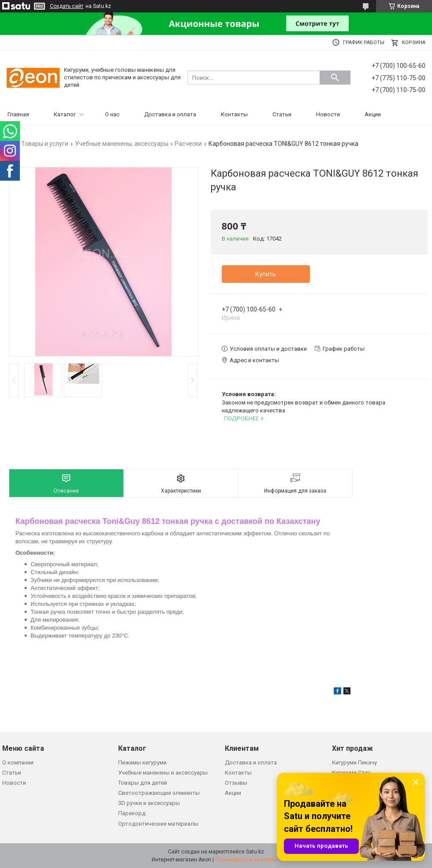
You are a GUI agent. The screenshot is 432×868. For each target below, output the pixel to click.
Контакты (234, 114)
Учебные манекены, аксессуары (122, 144)
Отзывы (236, 783)
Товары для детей (143, 783)
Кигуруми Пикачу (354, 762)
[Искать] (335, 78)
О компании (18, 762)
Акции (373, 114)
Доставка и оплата (170, 114)
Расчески (188, 144)
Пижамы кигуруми (142, 762)
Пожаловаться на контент (248, 860)
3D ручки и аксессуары (149, 803)
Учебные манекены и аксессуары (163, 773)
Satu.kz (255, 852)
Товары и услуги (45, 144)
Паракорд (132, 813)
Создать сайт (67, 6)
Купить (266, 274)
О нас (112, 114)
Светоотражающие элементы (159, 793)
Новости (328, 114)
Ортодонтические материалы (158, 824)
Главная (18, 114)
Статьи (282, 114)
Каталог (65, 114)
